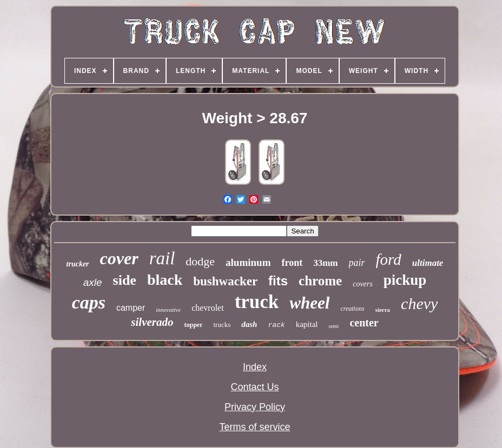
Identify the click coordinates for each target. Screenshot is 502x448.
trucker (78, 264)
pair (357, 263)
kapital (307, 324)
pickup (405, 280)
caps (89, 302)
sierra (383, 310)
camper (131, 308)
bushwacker (225, 281)
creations (352, 309)
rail (162, 258)
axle (93, 282)
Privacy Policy (255, 407)
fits (278, 281)
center (364, 323)
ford (389, 259)
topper (193, 325)
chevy (419, 303)
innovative (168, 310)
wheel (309, 303)
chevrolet (208, 308)
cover (119, 258)
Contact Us (255, 387)
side (125, 280)
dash (249, 324)
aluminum (248, 262)
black (165, 280)
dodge (200, 261)
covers (363, 284)
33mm (325, 263)
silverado (152, 322)
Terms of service (255, 427)
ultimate (428, 263)
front (292, 263)
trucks (222, 325)
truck (257, 302)
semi (333, 326)
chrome (320, 281)
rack (276, 325)
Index (255, 367)
